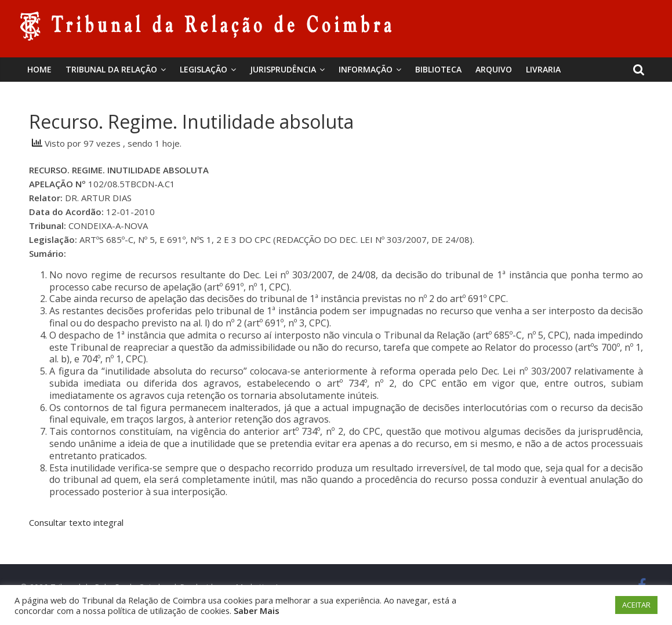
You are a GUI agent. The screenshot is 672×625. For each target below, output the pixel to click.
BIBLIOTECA (438, 69)
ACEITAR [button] (636, 605)
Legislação (204, 69)
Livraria (543, 69)
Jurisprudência (283, 69)
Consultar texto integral (76, 522)
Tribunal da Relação (111, 69)
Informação (366, 69)
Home (39, 69)
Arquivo (494, 69)
